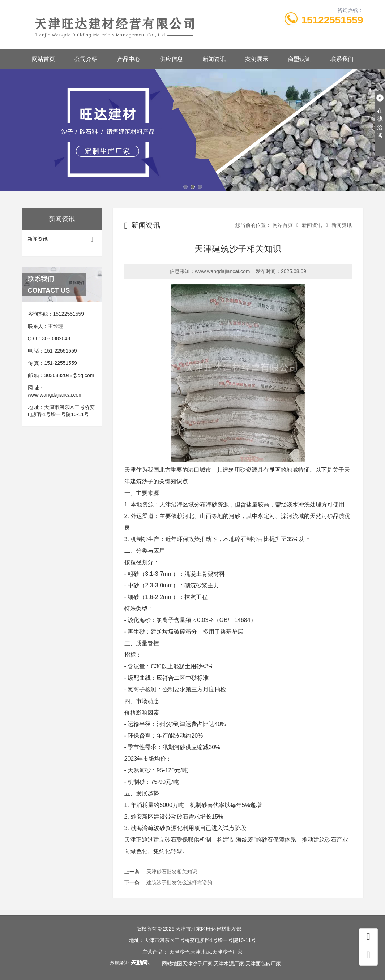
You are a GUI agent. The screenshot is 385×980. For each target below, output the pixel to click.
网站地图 (172, 963)
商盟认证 (299, 59)
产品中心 (129, 59)
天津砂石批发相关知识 (172, 872)
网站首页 (43, 59)
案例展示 (257, 59)
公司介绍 (86, 59)
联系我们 (342, 59)
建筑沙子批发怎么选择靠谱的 (179, 882)
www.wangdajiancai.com (55, 395)
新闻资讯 (214, 59)
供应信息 (171, 59)
